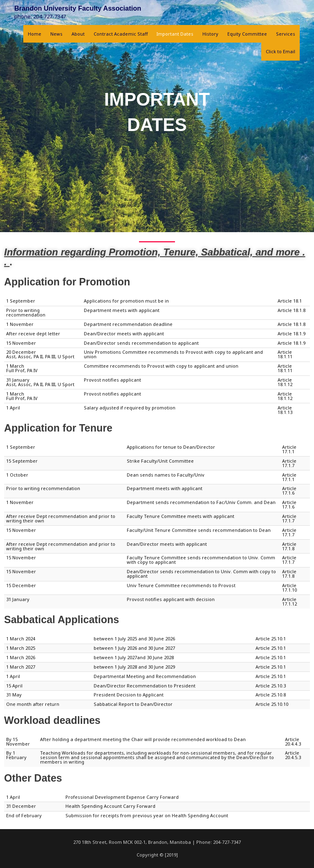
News (56, 34)
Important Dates (175, 34)
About (78, 34)
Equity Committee (247, 34)
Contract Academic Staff (121, 34)
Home (35, 34)
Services (286, 34)
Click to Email (280, 51)
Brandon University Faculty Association (78, 8)
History (210, 34)
